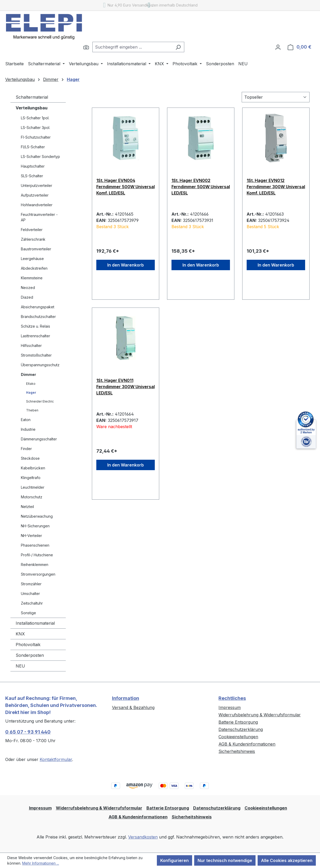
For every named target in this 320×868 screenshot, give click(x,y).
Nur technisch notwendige (225, 860)
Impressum (230, 707)
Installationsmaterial (35, 623)
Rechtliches (232, 698)
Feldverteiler (32, 230)
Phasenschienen (35, 545)
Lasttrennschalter (35, 336)
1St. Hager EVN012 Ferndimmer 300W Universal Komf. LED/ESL (276, 187)
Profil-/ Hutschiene (37, 555)
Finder (26, 449)
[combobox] (132, 47)
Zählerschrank (33, 239)
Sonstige (28, 613)
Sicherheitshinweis (237, 751)
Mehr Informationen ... (41, 863)
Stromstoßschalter (36, 355)
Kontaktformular (56, 759)
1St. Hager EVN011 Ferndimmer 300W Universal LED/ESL (126, 387)
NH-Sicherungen (35, 526)
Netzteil (27, 507)
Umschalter (30, 594)
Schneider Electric (40, 401)
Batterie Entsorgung (238, 722)
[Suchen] (86, 47)
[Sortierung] (276, 97)
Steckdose (30, 458)
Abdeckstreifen (34, 268)
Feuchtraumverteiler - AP (39, 217)
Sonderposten (30, 655)
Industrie (28, 429)
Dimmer (28, 374)
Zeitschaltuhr (32, 603)
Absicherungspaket (38, 307)
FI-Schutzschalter (36, 137)
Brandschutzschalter (38, 317)
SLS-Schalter (32, 176)
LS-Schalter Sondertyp (40, 157)
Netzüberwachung (37, 516)
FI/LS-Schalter (33, 147)
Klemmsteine (32, 278)
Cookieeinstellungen (238, 737)
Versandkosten (143, 837)
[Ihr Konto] (278, 47)
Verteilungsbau (32, 108)
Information (126, 698)
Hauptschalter (33, 166)
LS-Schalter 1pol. (35, 118)
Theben (32, 410)
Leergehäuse (32, 259)
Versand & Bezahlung (133, 707)
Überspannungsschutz (40, 365)
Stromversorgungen (38, 574)
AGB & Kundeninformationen (247, 744)
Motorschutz (32, 497)
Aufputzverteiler (35, 195)
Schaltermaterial (32, 97)
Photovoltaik (28, 645)
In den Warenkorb (126, 265)
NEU (20, 666)
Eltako (31, 384)
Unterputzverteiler (37, 185)
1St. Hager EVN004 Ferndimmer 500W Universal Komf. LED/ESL (126, 187)
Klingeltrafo (31, 478)
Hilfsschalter (31, 346)
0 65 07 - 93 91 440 (28, 732)
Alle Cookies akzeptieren (287, 860)
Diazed (27, 297)
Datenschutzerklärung (241, 729)
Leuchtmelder (33, 487)
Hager (31, 392)
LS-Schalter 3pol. (35, 128)
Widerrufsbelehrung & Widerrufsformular (260, 715)
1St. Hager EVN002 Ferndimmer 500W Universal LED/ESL (201, 187)
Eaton (26, 420)
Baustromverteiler (36, 249)
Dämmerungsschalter (39, 439)
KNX (20, 634)
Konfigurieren (174, 860)
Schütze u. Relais (35, 326)
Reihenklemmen (35, 565)
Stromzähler (31, 584)
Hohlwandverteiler (37, 205)
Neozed (28, 288)
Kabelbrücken (33, 468)
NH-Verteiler (31, 536)
